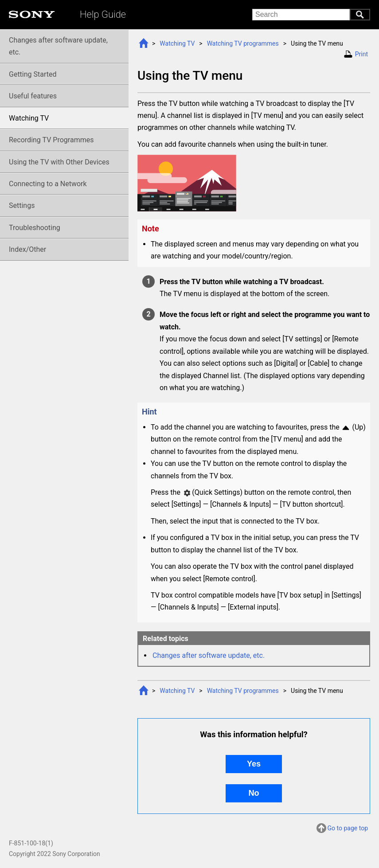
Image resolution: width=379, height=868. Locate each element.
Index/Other (27, 249)
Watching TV (177, 43)
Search (360, 15)
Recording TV (51, 140)
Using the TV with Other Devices (59, 162)
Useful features (33, 96)
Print (361, 54)
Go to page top (348, 829)
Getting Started (33, 74)
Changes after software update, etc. (209, 655)
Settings (22, 205)
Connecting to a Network (48, 184)
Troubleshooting (35, 228)
